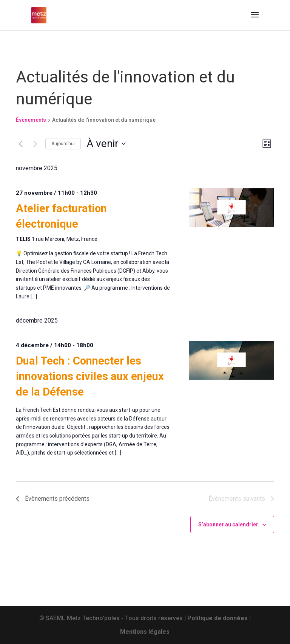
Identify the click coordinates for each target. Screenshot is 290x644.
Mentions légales (145, 632)
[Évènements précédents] (20, 144)
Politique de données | (219, 618)
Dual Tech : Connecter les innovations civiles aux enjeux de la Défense (90, 376)
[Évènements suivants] (35, 144)
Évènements (31, 120)
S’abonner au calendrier (228, 525)
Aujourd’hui (63, 144)
